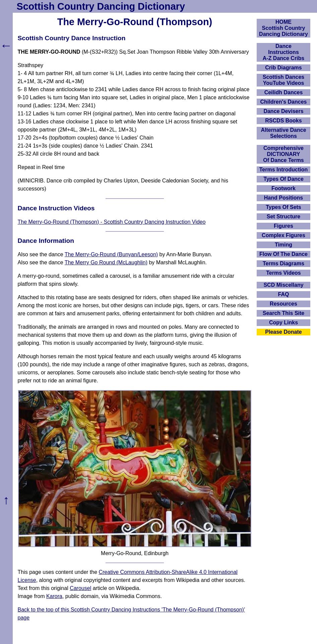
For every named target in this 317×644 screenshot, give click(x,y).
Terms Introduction (284, 170)
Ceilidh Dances (284, 92)
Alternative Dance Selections (283, 133)
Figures (283, 226)
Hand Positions (283, 198)
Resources (283, 304)
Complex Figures (283, 235)
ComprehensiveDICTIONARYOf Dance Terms (283, 154)
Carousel (80, 588)
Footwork (283, 188)
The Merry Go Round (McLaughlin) (106, 262)
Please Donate (283, 332)
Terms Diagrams (283, 263)
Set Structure (283, 217)
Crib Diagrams (283, 68)
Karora (54, 596)
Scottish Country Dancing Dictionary (101, 6)
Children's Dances (284, 102)
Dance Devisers (283, 111)
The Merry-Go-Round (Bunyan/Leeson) (111, 254)
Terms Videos (283, 273)
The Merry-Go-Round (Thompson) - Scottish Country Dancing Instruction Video (112, 222)
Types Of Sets (283, 207)
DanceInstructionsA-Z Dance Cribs (283, 52)
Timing (283, 245)
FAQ (284, 294)
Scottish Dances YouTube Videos (283, 80)
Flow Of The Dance (283, 254)
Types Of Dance (283, 179)
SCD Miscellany (283, 285)
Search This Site (284, 313)
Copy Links (283, 323)
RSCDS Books (283, 121)
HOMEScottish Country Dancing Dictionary (283, 28)
